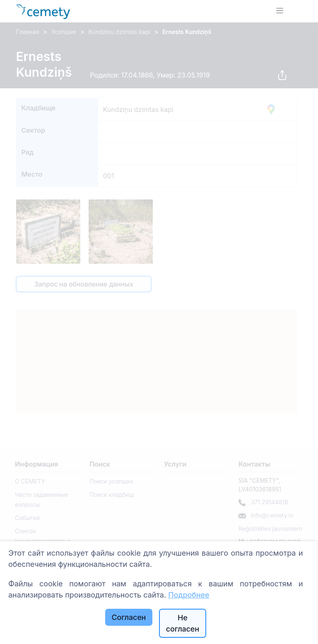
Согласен (129, 617)
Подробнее (189, 595)
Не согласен (183, 623)
